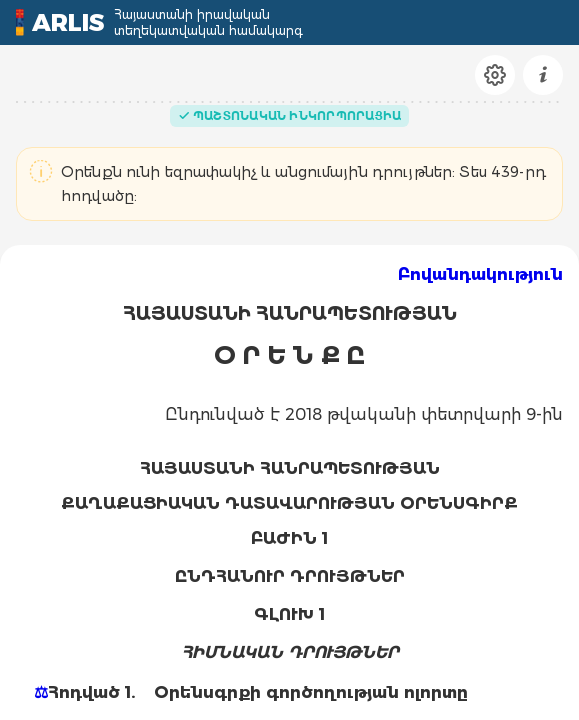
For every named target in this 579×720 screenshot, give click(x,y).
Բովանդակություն (480, 274)
